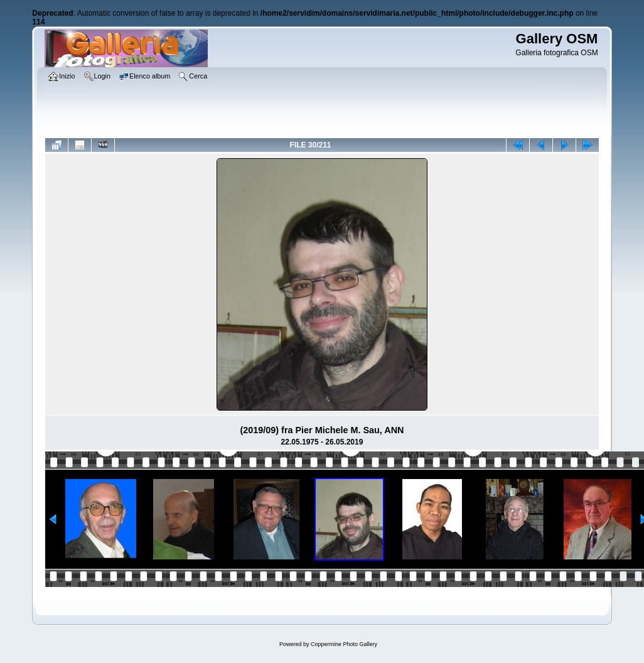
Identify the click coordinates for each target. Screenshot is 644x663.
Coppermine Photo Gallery (344, 644)
